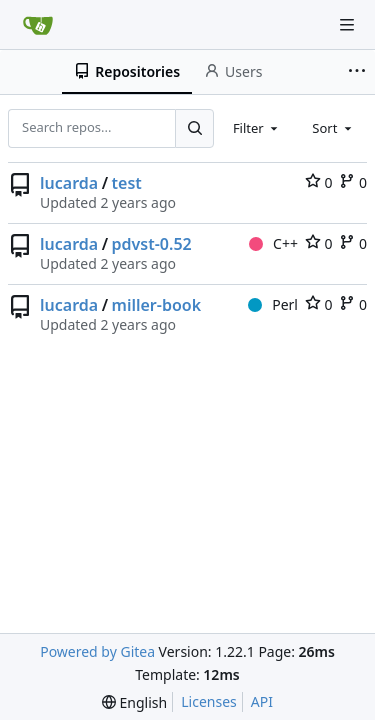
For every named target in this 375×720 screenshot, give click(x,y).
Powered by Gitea (97, 651)
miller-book (157, 305)
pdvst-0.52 (152, 244)
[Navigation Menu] (347, 25)
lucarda (69, 183)
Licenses (209, 701)
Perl (273, 304)
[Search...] (194, 128)
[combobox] (257, 128)
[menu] (134, 702)
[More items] (359, 72)
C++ (273, 243)
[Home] (38, 25)
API (262, 701)
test (127, 183)
